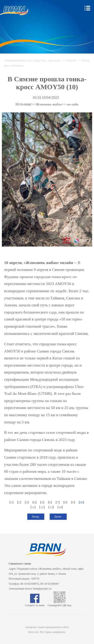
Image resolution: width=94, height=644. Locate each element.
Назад (36, 517)
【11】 (33, 507)
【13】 (51, 507)
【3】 (27, 502)
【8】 (66, 502)
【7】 (58, 502)
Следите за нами (35, 604)
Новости (71, 60)
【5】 (43, 502)
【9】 (73, 502)
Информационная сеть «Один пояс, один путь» (33, 60)
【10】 (82, 502)
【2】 (19, 502)
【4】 (35, 502)
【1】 (12, 502)
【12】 (42, 507)
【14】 (61, 507)
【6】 (50, 502)
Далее (58, 517)
